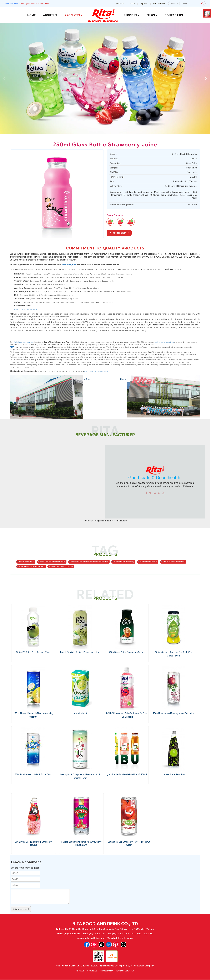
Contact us (92, 971)
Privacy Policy (106, 971)
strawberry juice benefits (149, 562)
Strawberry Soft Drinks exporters (174, 562)
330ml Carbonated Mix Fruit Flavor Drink (33, 774)
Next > (123, 379)
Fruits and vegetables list (26, 309)
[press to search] (202, 3)
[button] (5, 78)
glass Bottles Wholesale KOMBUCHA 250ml (127, 774)
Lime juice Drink (80, 713)
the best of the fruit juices (96, 371)
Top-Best (144, 4)
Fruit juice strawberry (27, 562)
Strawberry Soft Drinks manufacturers (32, 567)
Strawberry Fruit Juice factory (124, 562)
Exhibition (120, 4)
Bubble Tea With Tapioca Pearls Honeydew (80, 652)
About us (80, 971)
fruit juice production (164, 342)
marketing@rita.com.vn (94, 938)
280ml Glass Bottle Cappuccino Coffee (127, 652)
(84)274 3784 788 (97, 934)
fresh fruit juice (69, 265)
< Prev (87, 379)
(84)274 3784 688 (72, 934)
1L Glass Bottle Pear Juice (174, 774)
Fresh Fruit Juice (11, 4)
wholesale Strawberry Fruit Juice (62, 567)
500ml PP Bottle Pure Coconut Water (33, 652)
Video (132, 4)
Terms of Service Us (125, 971)
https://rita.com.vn (125, 938)
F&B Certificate (159, 4)
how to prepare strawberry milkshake (52, 562)
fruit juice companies (23, 342)
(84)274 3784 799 (120, 934)
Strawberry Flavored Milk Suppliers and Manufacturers (90, 562)
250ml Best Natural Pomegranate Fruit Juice (174, 713)
